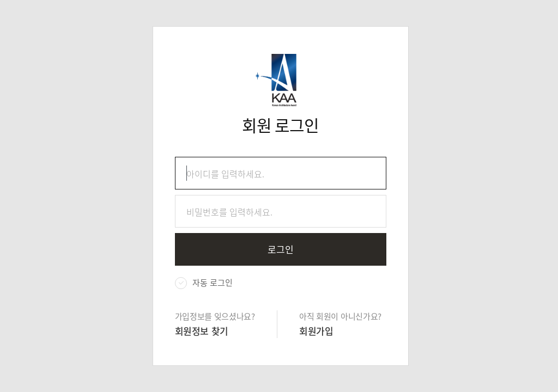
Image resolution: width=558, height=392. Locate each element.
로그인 (281, 249)
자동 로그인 (213, 283)
